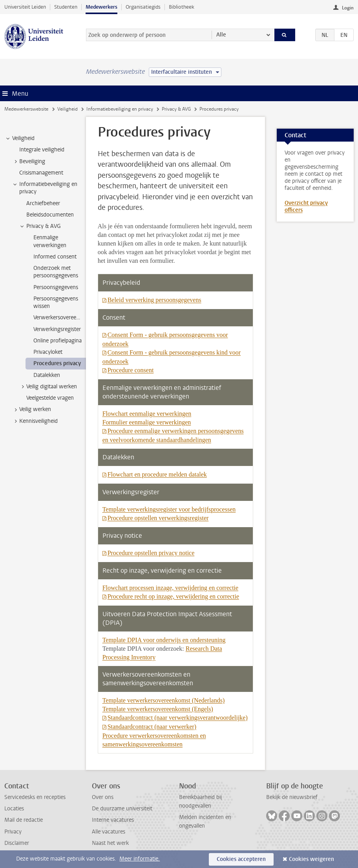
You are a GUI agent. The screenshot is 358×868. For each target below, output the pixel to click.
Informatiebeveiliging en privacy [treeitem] (45, 188)
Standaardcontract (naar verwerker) (152, 727)
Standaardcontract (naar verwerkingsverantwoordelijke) (178, 718)
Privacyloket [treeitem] (48, 352)
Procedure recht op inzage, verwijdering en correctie (173, 596)
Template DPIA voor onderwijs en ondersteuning (164, 640)
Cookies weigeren (311, 859)
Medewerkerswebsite (26, 109)
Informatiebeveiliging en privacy (120, 109)
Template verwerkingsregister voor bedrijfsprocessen (169, 509)
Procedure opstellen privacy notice (151, 553)
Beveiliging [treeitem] (28, 162)
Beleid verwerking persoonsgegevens (154, 300)
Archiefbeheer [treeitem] (43, 203)
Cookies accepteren (241, 859)
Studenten (66, 7)
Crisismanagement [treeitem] (41, 173)
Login (348, 8)
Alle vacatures (109, 832)
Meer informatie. (140, 859)
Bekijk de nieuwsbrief (292, 797)
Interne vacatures (113, 820)
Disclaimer (17, 843)
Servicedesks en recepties (35, 797)
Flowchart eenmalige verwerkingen (147, 414)
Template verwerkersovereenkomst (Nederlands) (164, 700)
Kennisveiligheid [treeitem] (35, 421)
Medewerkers (101, 7)
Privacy (13, 832)
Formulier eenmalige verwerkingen (147, 422)
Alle (221, 35)
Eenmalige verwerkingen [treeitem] (50, 241)
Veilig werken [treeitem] (31, 409)
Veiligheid (68, 109)
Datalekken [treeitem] (47, 375)
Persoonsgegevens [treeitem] (56, 287)
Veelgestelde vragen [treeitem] (50, 398)
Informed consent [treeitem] (55, 257)
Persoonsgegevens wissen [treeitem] (56, 302)
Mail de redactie (24, 820)
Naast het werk (110, 843)
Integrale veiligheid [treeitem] (42, 150)
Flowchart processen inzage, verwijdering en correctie (171, 588)
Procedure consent (131, 370)
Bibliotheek (182, 7)
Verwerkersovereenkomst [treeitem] (59, 318)
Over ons (103, 797)
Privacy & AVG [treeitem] (40, 226)
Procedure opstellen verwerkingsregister (158, 518)
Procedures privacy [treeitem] (57, 363)
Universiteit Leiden (25, 7)
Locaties (14, 809)
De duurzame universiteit (122, 809)
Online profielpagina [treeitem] (58, 341)
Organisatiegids (143, 7)
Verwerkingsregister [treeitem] (57, 329)
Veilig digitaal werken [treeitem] (48, 387)
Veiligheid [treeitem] (20, 138)
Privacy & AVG (176, 109)
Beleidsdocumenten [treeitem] (50, 215)
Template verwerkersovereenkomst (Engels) (158, 709)
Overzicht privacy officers (306, 207)
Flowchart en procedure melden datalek (157, 474)
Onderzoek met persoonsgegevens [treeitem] (56, 272)
